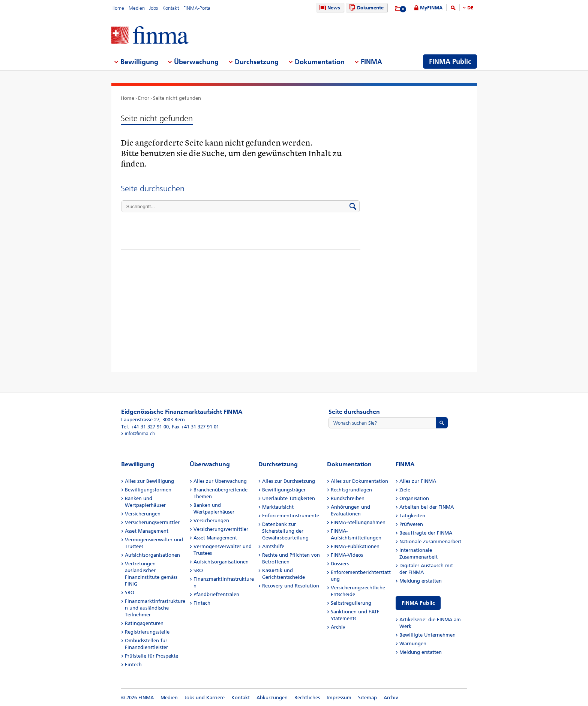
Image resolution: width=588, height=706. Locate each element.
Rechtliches (307, 698)
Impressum (339, 698)
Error (144, 98)
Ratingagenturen (144, 623)
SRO (130, 593)
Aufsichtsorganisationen (152, 555)
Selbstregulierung (351, 603)
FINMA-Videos (347, 555)
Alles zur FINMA (418, 481)
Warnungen (413, 644)
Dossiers (340, 564)
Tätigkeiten (412, 516)
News (329, 8)
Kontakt (171, 8)
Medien (137, 8)
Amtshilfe (273, 546)
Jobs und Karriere (205, 698)
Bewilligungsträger (284, 490)
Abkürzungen (272, 698)
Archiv (338, 627)
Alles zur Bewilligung (149, 481)
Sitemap (367, 698)
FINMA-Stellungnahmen (358, 522)
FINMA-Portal (197, 8)
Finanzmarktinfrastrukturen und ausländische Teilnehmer (155, 608)
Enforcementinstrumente (291, 516)
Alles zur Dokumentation (359, 481)
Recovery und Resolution (291, 586)
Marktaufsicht (278, 507)
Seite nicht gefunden (177, 98)
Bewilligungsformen (148, 490)
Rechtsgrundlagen (351, 490)
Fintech (133, 665)
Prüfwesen (411, 524)
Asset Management (147, 531)
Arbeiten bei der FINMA (427, 507)
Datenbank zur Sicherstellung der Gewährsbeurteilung (285, 531)
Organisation (414, 498)
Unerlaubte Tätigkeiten (289, 498)
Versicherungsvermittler (152, 522)
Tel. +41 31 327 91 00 (145, 427)
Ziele (405, 490)
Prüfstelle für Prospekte (151, 656)
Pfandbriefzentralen (216, 594)
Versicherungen (143, 514)
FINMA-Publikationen (355, 546)
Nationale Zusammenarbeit (430, 542)
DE (470, 8)
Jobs (154, 8)
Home (118, 8)
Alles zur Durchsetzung (289, 481)
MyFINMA (431, 8)
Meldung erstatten (421, 581)
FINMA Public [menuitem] (450, 62)
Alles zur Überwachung (220, 481)
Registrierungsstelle (147, 632)
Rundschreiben (348, 498)
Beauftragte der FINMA (426, 533)
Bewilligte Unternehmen (427, 635)
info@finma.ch (140, 433)
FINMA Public (418, 603)
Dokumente (365, 8)
